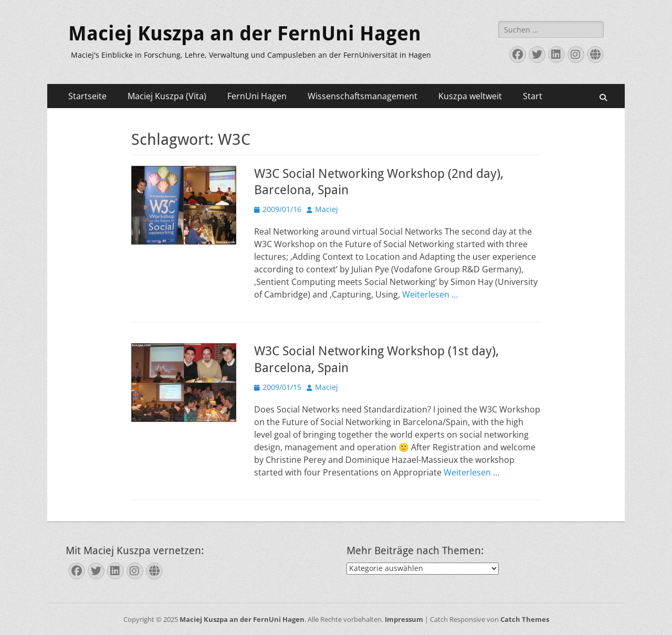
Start (533, 96)
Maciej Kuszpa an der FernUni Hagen (245, 34)
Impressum (404, 619)
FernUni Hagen (257, 96)
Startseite (87, 96)
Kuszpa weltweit (470, 96)
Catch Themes (525, 619)
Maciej (327, 209)
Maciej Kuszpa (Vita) (167, 96)
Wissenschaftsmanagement (363, 96)
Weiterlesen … (430, 294)
